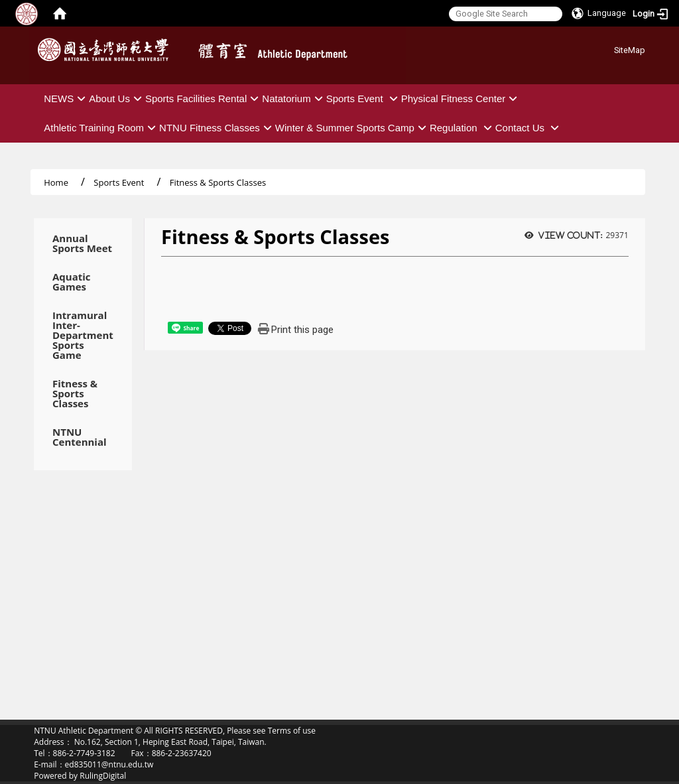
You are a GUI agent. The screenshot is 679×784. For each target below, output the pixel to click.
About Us (117, 98)
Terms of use (292, 731)
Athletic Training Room (101, 128)
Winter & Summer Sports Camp (352, 128)
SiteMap (630, 50)
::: (609, 48)
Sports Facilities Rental (204, 98)
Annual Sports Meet (82, 243)
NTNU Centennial (80, 437)
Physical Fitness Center (461, 98)
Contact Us (529, 128)
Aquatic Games (72, 282)
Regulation (463, 128)
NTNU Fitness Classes (217, 128)
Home (56, 182)
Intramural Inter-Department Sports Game (83, 335)
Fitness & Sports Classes (75, 394)
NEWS (66, 98)
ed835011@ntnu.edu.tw (109, 764)
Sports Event (364, 98)
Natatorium (294, 98)
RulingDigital (103, 776)
